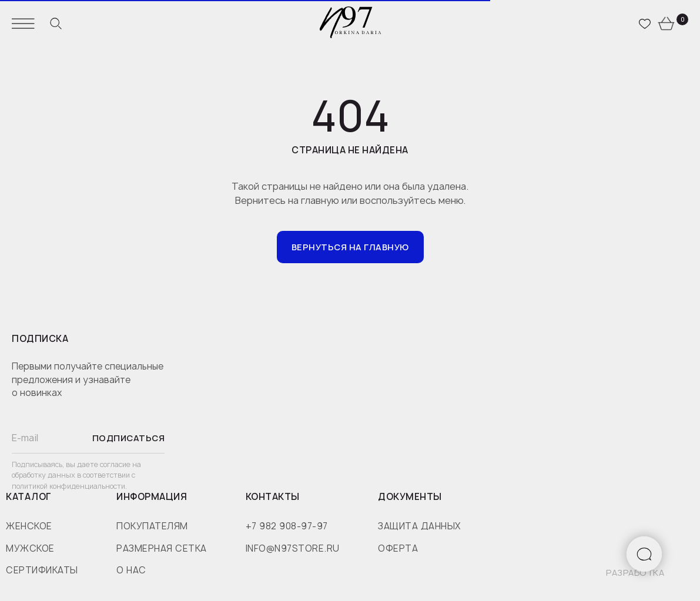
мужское (30, 548)
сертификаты (42, 570)
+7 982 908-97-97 (287, 526)
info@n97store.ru (293, 548)
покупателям (152, 526)
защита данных (419, 526)
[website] (56, 23)
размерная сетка (162, 548)
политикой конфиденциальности (68, 486)
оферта (398, 548)
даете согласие (105, 464)
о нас (131, 570)
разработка (635, 573)
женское (29, 526)
